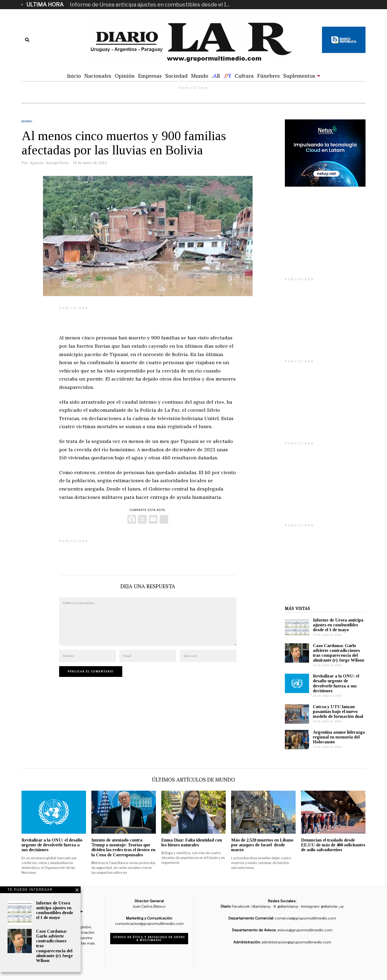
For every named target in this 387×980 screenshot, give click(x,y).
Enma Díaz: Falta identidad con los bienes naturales (192, 842)
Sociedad (176, 76)
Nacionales (98, 76)
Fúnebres (268, 76)
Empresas (150, 76)
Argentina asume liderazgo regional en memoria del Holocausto (339, 737)
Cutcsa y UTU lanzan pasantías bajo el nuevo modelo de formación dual (338, 711)
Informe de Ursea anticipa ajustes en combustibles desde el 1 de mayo (338, 625)
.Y (227, 76)
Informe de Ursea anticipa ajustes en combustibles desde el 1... (150, 5)
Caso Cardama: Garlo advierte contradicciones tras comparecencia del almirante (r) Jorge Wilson (338, 653)
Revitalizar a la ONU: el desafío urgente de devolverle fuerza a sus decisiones (336, 683)
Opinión (125, 76)
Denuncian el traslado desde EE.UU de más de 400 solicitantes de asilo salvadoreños (333, 845)
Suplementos (299, 76)
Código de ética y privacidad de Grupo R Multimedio (149, 939)
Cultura (244, 76)
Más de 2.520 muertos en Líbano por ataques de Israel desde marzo (262, 845)
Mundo (200, 76)
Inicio (74, 76)
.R (216, 76)
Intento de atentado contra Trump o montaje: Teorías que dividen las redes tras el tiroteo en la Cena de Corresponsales (123, 847)
